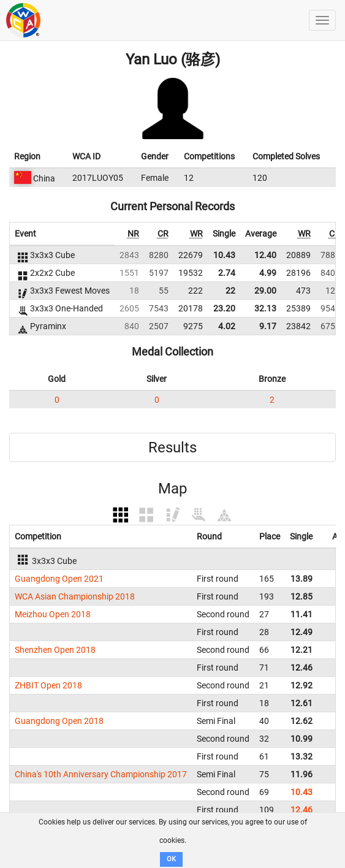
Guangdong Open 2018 (59, 721)
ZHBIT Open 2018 (48, 685)
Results (172, 447)
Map (172, 489)
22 (230, 291)
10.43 (224, 255)
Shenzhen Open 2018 (55, 650)
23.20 (224, 308)
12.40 (265, 255)
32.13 (265, 308)
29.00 (265, 291)
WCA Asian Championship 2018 (75, 596)
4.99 (268, 273)
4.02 (227, 326)
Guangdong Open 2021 (59, 579)
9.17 (268, 326)
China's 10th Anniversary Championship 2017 (101, 774)
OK (171, 859)
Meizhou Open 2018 (53, 614)
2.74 (227, 273)
